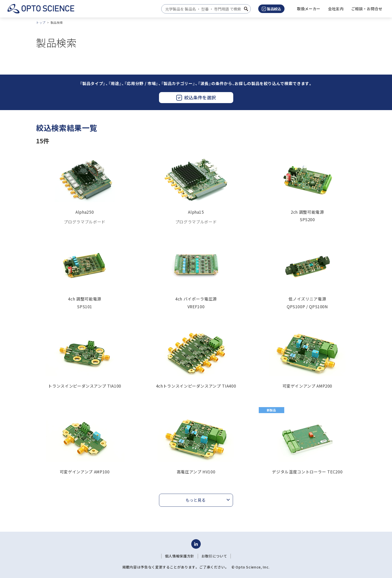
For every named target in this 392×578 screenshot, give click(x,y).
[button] (336, 9)
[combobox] (205, 9)
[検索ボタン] (246, 9)
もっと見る (195, 500)
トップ (41, 22)
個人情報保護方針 (180, 556)
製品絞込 (271, 9)
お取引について (214, 556)
